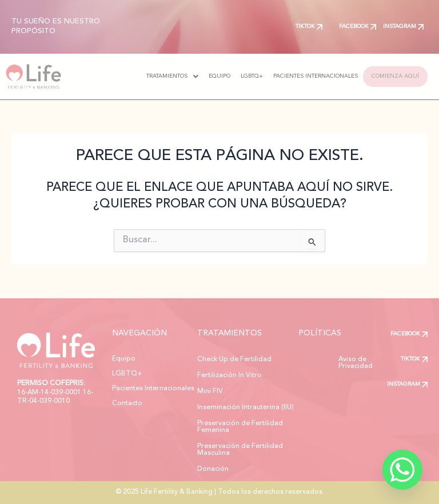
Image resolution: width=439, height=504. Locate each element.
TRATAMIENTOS (160, 77)
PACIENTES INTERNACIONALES (303, 76)
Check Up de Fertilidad (234, 359)
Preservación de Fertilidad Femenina (240, 427)
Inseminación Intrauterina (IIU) (246, 407)
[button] (160, 77)
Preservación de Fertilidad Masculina (240, 450)
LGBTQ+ (239, 76)
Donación (213, 469)
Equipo (124, 359)
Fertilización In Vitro (230, 375)
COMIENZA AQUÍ (389, 76)
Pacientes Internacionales (153, 389)
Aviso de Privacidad (338, 359)
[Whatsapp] (402, 470)
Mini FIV (210, 391)
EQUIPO (207, 76)
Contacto (127, 403)
